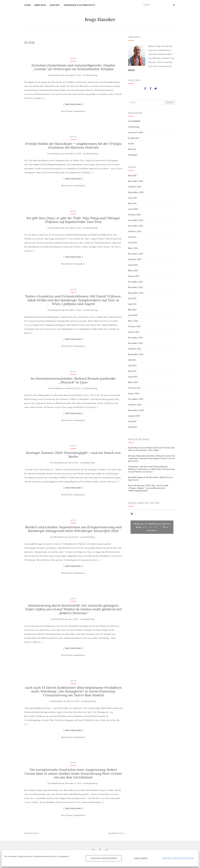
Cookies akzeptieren (104, 858)
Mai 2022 (132, 310)
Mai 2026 (132, 176)
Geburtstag (134, 127)
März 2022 (133, 321)
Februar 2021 (134, 388)
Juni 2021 (132, 366)
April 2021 (133, 377)
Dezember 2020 (136, 399)
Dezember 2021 (135, 338)
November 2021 (135, 343)
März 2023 (133, 271)
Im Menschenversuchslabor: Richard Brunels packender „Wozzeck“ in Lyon (73, 380)
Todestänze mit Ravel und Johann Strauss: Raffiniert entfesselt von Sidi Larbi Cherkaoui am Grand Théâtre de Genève (151, 469)
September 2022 (136, 293)
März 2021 (133, 382)
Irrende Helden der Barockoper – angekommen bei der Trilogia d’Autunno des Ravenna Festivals (73, 146)
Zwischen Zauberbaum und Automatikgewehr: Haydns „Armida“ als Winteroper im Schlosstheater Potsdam (73, 67)
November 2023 (136, 254)
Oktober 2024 (135, 231)
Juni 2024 (132, 243)
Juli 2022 (132, 298)
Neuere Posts (116, 833)
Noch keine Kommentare (73, 111)
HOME (28, 5)
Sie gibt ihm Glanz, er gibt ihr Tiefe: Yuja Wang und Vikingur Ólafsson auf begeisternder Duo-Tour (73, 220)
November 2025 (136, 181)
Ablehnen (141, 858)
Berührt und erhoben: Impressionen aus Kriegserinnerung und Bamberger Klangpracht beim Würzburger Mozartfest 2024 (73, 529)
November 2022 (136, 287)
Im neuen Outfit (136, 132)
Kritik (73, 58)
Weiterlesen (73, 104)
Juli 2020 (132, 421)
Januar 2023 (134, 276)
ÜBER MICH (40, 5)
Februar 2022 (134, 326)
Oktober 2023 (135, 259)
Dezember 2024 (136, 220)
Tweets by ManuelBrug (152, 527)
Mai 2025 (132, 203)
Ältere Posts (32, 833)
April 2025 (133, 209)
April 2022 (133, 315)
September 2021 (136, 354)
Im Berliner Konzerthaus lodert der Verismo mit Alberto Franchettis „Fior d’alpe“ (151, 449)
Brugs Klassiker (100, 19)
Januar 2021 (134, 393)
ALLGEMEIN (134, 121)
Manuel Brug (92, 75)
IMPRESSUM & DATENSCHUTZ (79, 5)
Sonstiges (133, 155)
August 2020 (134, 416)
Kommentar (134, 138)
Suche (170, 102)
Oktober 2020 (135, 405)
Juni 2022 (132, 304)
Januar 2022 (134, 332)
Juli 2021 (132, 360)
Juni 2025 (132, 198)
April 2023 (133, 265)
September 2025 (136, 192)
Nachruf (132, 149)
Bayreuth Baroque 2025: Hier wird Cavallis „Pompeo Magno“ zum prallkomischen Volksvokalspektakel (148, 488)
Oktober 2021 (135, 349)
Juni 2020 (133, 427)
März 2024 (133, 248)
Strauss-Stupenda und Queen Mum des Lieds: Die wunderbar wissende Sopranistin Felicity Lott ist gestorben (152, 458)
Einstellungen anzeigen (178, 858)
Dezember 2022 (136, 282)
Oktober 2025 (135, 187)
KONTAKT (55, 5)
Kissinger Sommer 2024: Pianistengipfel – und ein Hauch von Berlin (73, 455)
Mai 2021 (132, 371)
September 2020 (136, 410)
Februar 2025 (134, 215)
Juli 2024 (132, 237)
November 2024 (136, 226)
